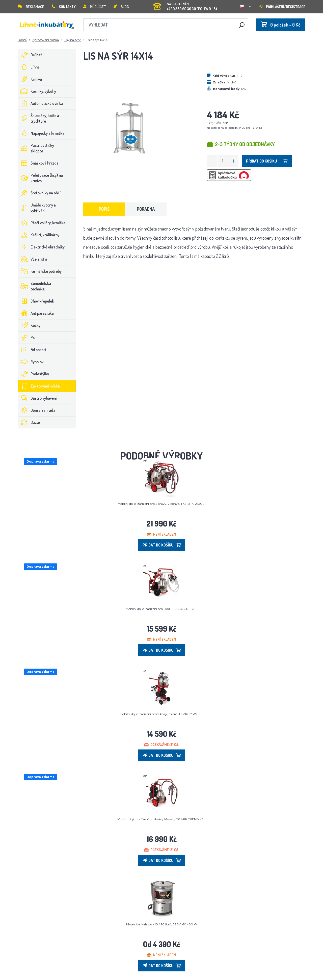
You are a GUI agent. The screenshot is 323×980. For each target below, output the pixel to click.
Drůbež (30, 55)
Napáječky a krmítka (41, 133)
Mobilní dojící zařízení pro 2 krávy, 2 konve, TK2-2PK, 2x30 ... (161, 504)
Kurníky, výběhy (37, 91)
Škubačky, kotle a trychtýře (38, 118)
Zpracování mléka (46, 40)
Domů (22, 40)
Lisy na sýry (72, 40)
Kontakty (64, 7)
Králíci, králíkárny (39, 235)
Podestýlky (33, 374)
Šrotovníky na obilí (39, 193)
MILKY (231, 82)
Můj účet (95, 7)
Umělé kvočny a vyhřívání (37, 208)
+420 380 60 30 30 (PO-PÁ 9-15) (185, 5)
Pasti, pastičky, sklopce (36, 148)
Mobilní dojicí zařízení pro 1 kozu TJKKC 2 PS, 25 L (162, 609)
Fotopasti (32, 350)
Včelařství (33, 259)
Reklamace (31, 7)
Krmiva (30, 79)
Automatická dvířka (40, 103)
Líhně (29, 67)
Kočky (29, 325)
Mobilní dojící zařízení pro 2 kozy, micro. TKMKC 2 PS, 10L (161, 714)
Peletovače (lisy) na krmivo (40, 178)
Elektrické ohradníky (41, 247)
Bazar (29, 422)
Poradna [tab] (146, 209)
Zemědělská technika (34, 286)
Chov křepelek (36, 301)
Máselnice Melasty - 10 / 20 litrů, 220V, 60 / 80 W (162, 924)
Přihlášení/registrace (282, 7)
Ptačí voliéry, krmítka (42, 223)
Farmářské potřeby (40, 271)
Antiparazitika (36, 313)
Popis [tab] (104, 209)
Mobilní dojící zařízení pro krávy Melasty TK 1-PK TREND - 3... (161, 819)
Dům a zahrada (37, 410)
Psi (27, 337)
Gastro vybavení (37, 398)
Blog (121, 7)
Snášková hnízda (38, 163)
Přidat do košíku (267, 161)
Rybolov (31, 362)
